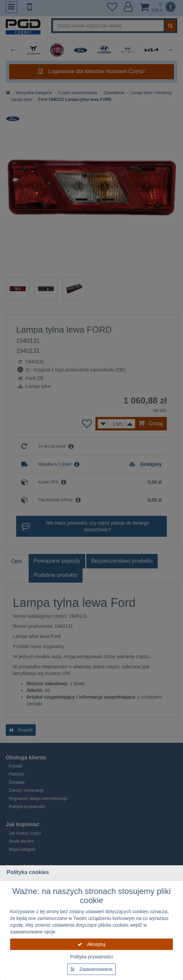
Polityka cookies (28, 872)
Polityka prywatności (92, 957)
